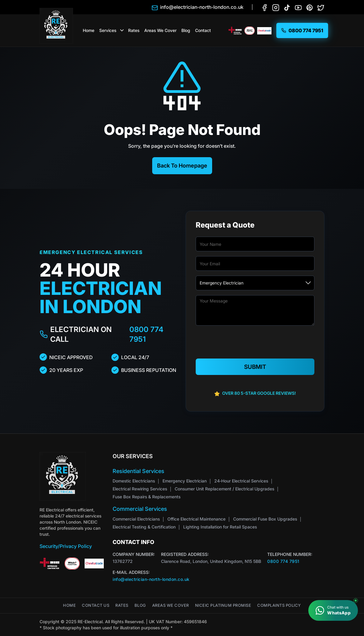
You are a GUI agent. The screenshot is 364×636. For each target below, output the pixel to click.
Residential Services (138, 471)
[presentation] (255, 342)
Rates (134, 30)
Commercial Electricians (136, 519)
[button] (122, 30)
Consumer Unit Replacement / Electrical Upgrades (224, 489)
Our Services (133, 456)
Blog (186, 30)
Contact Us (96, 605)
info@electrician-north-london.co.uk (151, 579)
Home (89, 30)
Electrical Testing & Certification (144, 527)
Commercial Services (140, 509)
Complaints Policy (279, 605)
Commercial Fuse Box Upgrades (265, 519)
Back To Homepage (182, 166)
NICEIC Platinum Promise (223, 605)
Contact (203, 30)
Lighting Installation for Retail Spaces (220, 527)
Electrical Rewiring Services (140, 489)
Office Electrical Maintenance (196, 519)
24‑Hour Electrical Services (241, 481)
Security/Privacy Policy (66, 546)
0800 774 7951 (146, 334)
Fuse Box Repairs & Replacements (147, 497)
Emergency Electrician (185, 481)
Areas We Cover (160, 30)
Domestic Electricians (134, 481)
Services (108, 30)
